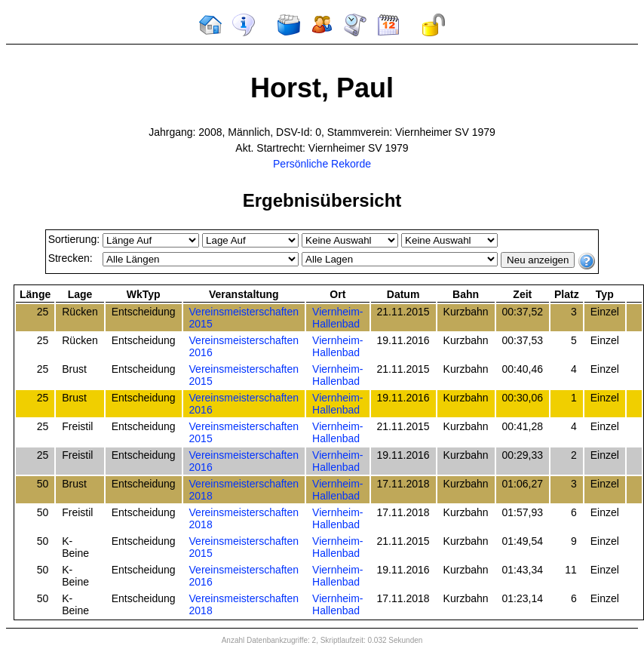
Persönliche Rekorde (322, 164)
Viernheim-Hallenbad (337, 318)
